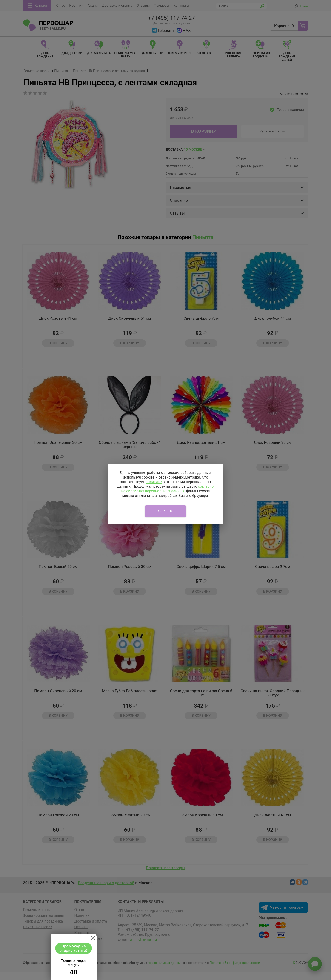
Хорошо (165, 511)
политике (154, 482)
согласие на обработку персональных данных (167, 489)
